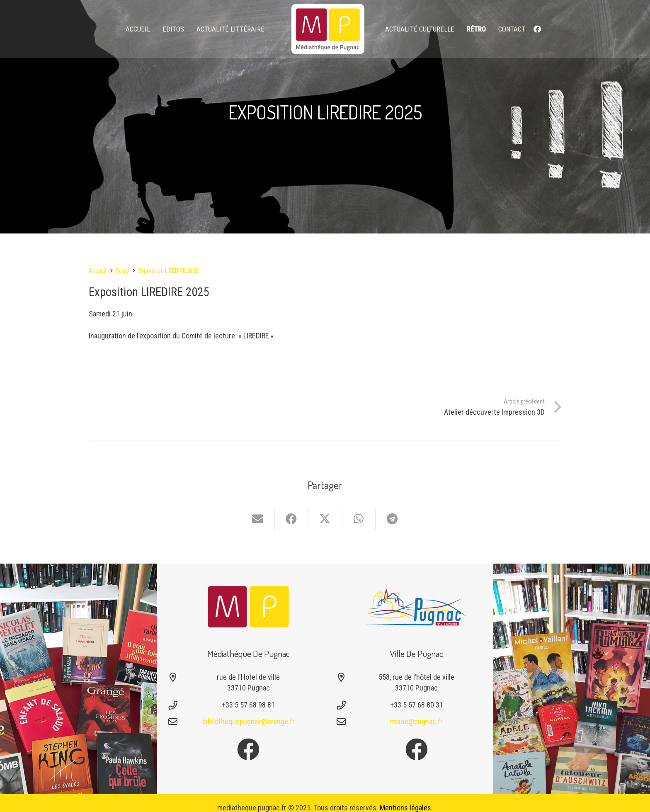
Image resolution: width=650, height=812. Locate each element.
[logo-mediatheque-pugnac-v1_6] (328, 29)
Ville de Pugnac (417, 653)
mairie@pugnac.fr (416, 721)
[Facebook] (537, 29)
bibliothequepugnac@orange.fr (249, 721)
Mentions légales (405, 808)
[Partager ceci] (292, 519)
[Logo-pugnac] (417, 607)
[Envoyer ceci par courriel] (258, 519)
